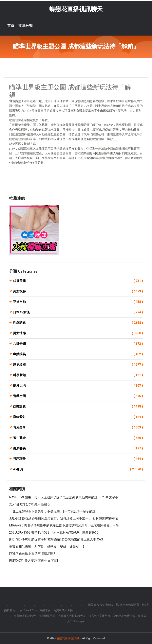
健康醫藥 (78, 448)
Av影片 (78, 469)
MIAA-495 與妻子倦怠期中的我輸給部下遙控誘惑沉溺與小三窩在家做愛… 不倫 (64, 525)
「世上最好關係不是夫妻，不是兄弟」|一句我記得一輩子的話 (52, 511)
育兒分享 (78, 427)
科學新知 (78, 375)
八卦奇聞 (78, 344)
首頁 (11, 26)
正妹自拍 (78, 302)
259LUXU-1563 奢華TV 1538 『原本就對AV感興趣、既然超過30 (54, 532)
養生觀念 (78, 438)
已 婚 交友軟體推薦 (128, 605)
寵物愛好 (78, 417)
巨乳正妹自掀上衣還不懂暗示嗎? (32, 554)
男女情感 (78, 333)
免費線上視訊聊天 (25, 616)
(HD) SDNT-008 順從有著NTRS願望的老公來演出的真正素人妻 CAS (56, 539)
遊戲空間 (78, 396)
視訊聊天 (78, 459)
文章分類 (26, 26)
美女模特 (78, 291)
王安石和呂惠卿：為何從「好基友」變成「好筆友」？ (47, 547)
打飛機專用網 (47, 616)
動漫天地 (78, 386)
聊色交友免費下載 (124, 616)
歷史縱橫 (78, 365)
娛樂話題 (78, 407)
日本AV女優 (78, 312)
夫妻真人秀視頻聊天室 (72, 616)
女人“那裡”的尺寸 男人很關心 (30, 504)
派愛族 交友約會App (101, 605)
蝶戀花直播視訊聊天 (76, 9)
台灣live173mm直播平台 (35, 610)
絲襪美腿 (78, 281)
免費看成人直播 (63, 610)
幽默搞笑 (78, 354)
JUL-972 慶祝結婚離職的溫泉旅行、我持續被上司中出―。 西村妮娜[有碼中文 (64, 518)
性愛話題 (78, 323)
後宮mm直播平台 (99, 616)
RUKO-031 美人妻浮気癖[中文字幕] (33, 561)
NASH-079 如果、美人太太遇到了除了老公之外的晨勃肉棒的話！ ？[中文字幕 (64, 497)
